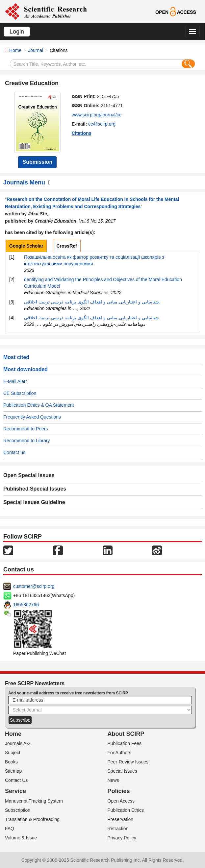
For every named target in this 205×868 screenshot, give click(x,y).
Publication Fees (125, 743)
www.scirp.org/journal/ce (97, 115)
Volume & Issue (21, 838)
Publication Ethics (126, 810)
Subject (13, 753)
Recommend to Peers (26, 429)
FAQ (10, 829)
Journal (36, 50)
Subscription (18, 810)
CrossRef (66, 246)
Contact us (14, 452)
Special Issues (122, 771)
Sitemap (13, 771)
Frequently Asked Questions (32, 417)
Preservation (121, 819)
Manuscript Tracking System (34, 801)
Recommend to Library (27, 441)
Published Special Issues (35, 489)
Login (17, 32)
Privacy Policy (122, 838)
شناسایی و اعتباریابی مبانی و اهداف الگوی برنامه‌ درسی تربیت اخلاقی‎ (91, 318)
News (113, 780)
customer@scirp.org (34, 586)
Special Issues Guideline (34, 502)
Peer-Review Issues (128, 762)
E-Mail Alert (15, 381)
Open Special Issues (29, 475)
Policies (119, 791)
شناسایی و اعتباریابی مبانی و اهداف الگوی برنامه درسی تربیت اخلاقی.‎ (92, 302)
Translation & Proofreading (32, 819)
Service (15, 791)
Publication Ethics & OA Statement (39, 405)
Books (11, 762)
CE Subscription (20, 393)
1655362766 (26, 605)
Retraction (118, 829)
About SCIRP (126, 734)
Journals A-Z (18, 743)
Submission (37, 162)
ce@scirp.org (102, 124)
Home (15, 50)
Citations (82, 133)
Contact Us (16, 780)
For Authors (119, 753)
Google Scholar (26, 246)
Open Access (121, 801)
